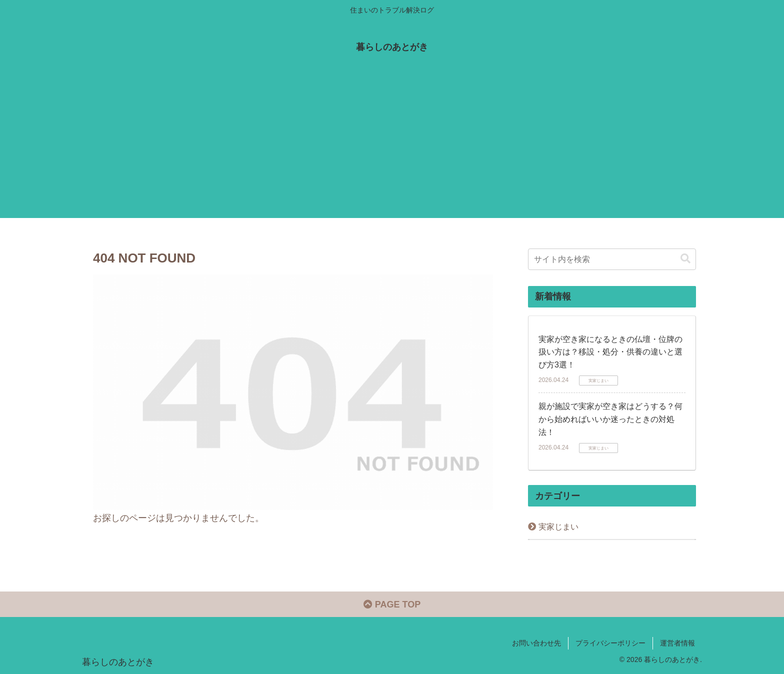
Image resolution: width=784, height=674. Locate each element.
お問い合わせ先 (536, 643)
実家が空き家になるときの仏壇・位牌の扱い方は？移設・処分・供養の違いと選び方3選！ (610, 352)
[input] (612, 259)
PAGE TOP (392, 604)
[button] (685, 259)
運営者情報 (677, 643)
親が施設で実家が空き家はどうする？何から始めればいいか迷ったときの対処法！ (610, 419)
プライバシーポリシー (610, 643)
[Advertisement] (392, 148)
